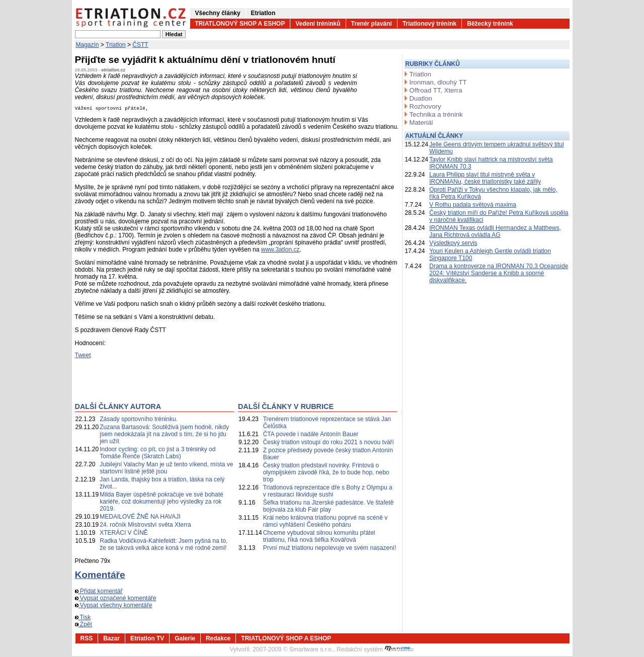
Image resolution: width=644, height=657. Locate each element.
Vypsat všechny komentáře (114, 606)
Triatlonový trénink (429, 24)
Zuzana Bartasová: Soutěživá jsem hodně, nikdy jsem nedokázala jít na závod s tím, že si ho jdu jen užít (164, 435)
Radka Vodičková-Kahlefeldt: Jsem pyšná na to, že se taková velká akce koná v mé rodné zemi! (164, 545)
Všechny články (218, 13)
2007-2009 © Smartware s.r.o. (293, 650)
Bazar (111, 639)
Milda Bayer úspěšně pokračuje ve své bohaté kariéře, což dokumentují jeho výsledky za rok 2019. (161, 503)
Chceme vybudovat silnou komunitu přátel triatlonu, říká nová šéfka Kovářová (319, 537)
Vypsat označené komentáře (116, 599)
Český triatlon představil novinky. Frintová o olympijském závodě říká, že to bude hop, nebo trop (326, 473)
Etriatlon (263, 13)
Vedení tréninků (318, 24)
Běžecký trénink (490, 24)
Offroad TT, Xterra (436, 90)
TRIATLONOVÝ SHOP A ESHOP (240, 24)
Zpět (84, 625)
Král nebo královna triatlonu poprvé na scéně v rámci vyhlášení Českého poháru (325, 522)
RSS (87, 639)
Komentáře (100, 576)
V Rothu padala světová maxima (473, 205)
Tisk (83, 618)
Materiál (421, 122)
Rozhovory (425, 106)
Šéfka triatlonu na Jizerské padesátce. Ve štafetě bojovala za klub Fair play (329, 507)
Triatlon (116, 45)
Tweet (83, 356)
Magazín (88, 45)
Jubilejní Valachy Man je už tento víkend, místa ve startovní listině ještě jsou (166, 469)
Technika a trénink (436, 114)
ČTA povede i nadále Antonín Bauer (311, 435)
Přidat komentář (99, 592)
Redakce (218, 639)
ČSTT (140, 45)
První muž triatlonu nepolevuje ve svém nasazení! (330, 549)
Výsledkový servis (453, 243)
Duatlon (421, 98)
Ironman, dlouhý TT (438, 82)
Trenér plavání (372, 24)
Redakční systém (375, 650)
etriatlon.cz (114, 70)
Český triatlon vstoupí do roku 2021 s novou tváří (329, 443)
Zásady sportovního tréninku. (139, 420)
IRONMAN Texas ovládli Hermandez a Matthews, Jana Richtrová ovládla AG (495, 231)
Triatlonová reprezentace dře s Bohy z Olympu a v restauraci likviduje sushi (328, 492)
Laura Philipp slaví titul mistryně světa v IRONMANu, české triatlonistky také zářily (485, 178)
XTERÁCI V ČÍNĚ (124, 534)
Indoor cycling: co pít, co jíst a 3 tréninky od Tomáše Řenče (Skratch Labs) (157, 454)
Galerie (185, 639)
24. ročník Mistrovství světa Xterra (145, 526)
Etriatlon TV (147, 639)
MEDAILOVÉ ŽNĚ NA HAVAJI (140, 518)
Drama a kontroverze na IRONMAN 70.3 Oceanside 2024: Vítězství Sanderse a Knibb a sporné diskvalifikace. (499, 273)
